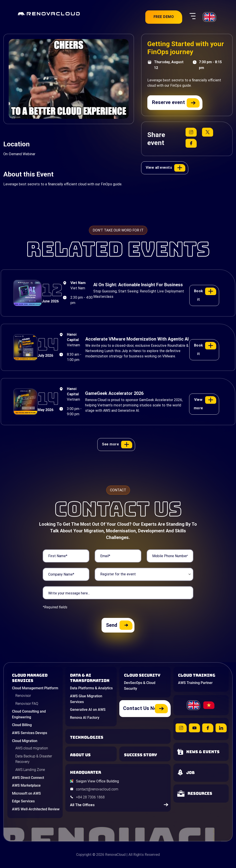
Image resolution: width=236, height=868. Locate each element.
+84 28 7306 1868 (90, 797)
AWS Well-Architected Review (36, 809)
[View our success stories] (146, 755)
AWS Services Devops (30, 733)
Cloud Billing (22, 725)
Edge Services (23, 801)
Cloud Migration (25, 741)
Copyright (84, 855)
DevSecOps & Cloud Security (140, 686)
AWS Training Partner (195, 683)
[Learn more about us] (92, 755)
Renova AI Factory (85, 718)
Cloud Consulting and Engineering (29, 714)
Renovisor (23, 696)
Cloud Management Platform (35, 688)
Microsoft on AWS (26, 793)
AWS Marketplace (26, 785)
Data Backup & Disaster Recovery (34, 759)
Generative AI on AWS (88, 710)
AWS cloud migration (32, 748)
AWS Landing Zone (30, 770)
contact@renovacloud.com (97, 789)
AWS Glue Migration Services (86, 699)
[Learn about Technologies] (119, 737)
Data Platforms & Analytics (91, 688)
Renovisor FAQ (27, 704)
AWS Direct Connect (28, 778)
